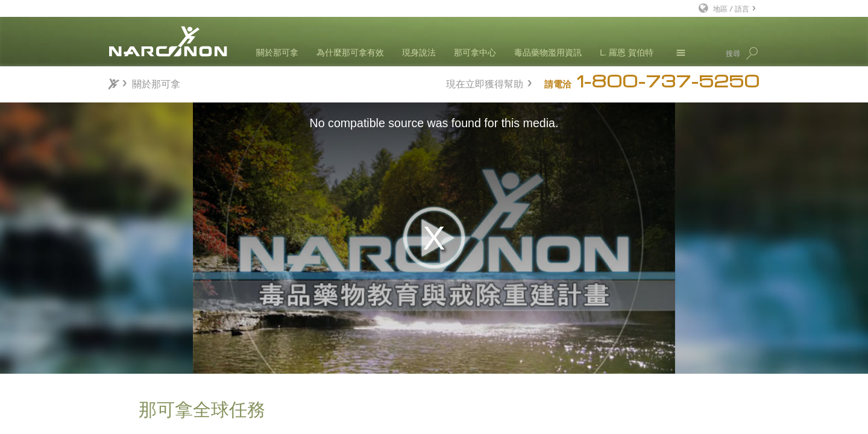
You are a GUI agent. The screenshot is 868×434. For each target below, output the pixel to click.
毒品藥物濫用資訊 (548, 52)
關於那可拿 (277, 52)
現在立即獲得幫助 (485, 82)
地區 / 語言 (731, 8)
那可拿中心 (475, 52)
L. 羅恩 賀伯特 (627, 52)
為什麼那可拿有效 (350, 52)
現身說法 (419, 52)
